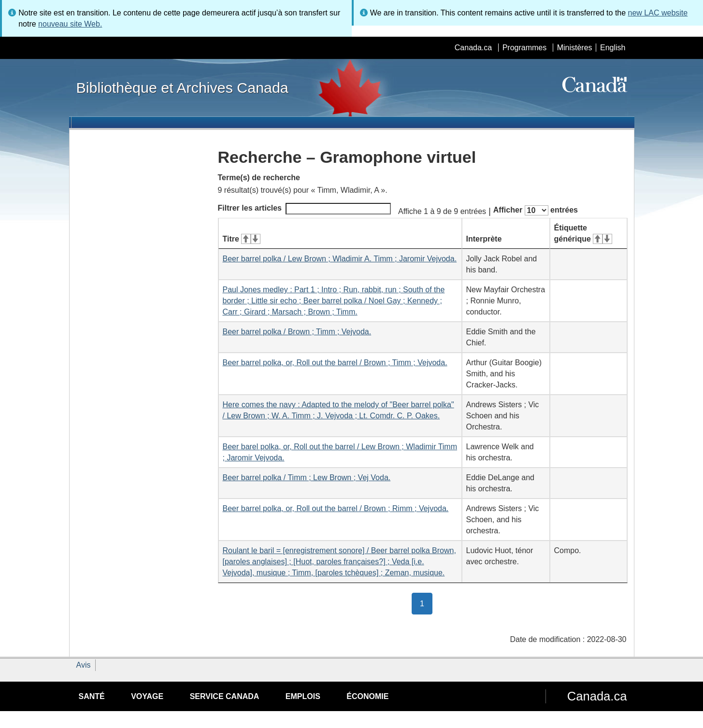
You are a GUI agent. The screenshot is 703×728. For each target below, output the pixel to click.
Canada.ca (473, 48)
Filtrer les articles (305, 209)
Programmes (525, 48)
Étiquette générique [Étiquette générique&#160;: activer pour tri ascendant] (583, 233)
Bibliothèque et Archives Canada (182, 87)
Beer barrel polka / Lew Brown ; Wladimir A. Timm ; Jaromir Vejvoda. (340, 259)
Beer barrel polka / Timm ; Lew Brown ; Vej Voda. (307, 478)
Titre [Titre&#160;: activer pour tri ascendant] (242, 239)
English (613, 48)
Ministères (575, 48)
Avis (84, 665)
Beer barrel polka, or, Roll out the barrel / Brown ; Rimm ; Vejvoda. (336, 508)
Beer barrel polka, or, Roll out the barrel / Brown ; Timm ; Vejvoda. (335, 363)
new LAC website (658, 13)
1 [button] (426, 603)
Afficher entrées (536, 210)
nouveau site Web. (70, 24)
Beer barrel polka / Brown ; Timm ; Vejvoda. (297, 332)
